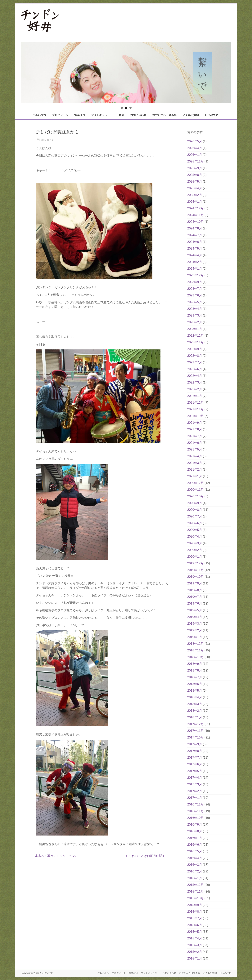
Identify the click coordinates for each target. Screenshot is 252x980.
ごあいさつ (39, 115)
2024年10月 (195, 222)
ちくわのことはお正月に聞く (147, 856)
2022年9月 (195, 349)
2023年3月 (195, 315)
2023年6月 (195, 295)
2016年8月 (195, 831)
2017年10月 (195, 737)
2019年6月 (195, 603)
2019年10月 (195, 577)
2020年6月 (195, 523)
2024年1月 (195, 269)
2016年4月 (195, 858)
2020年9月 (195, 503)
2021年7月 (195, 436)
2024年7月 (195, 235)
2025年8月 (195, 175)
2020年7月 (195, 516)
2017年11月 (195, 731)
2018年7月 (195, 677)
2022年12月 (195, 336)
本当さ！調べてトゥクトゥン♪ (54, 856)
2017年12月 (195, 724)
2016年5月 (195, 851)
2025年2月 (195, 195)
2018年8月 (195, 670)
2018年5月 (195, 691)
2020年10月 (195, 496)
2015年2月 (195, 952)
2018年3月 (195, 704)
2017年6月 (195, 764)
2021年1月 (195, 476)
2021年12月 (195, 403)
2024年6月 (195, 242)
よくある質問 (191, 115)
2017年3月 (195, 784)
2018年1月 (195, 717)
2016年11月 (195, 811)
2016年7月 (195, 838)
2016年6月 (195, 845)
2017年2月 (195, 791)
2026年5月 (195, 141)
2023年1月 (195, 329)
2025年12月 (195, 161)
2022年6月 (195, 369)
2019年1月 (195, 637)
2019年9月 (195, 583)
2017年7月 (195, 758)
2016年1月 (195, 878)
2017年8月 (195, 751)
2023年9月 (195, 282)
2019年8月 (195, 590)
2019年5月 (195, 610)
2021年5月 (195, 449)
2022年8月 (195, 356)
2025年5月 (195, 182)
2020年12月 (195, 483)
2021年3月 (195, 463)
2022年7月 (195, 362)
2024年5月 (195, 248)
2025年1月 (195, 202)
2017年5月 (195, 771)
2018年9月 (195, 664)
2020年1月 (195, 557)
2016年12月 (195, 804)
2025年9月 (195, 168)
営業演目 (80, 115)
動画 (121, 115)
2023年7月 (195, 289)
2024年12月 (195, 208)
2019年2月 (195, 630)
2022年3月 (195, 382)
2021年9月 (195, 423)
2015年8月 (195, 912)
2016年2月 (195, 871)
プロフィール (60, 115)
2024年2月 (195, 262)
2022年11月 (195, 342)
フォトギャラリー (102, 115)
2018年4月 (195, 697)
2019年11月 (195, 570)
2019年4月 (195, 617)
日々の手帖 (212, 115)
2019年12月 (195, 563)
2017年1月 (195, 798)
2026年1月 (195, 155)
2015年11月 (195, 891)
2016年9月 (195, 825)
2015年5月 (195, 932)
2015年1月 (195, 958)
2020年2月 (195, 550)
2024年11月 (195, 215)
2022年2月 (195, 389)
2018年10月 (195, 657)
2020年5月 (195, 530)
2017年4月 (195, 778)
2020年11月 (195, 490)
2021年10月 (195, 416)
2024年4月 (195, 255)
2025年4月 (195, 188)
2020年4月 (195, 537)
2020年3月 (195, 543)
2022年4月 (195, 376)
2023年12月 (195, 275)
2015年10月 (195, 898)
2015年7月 (195, 918)
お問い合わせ (138, 115)
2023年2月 (195, 322)
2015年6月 (195, 925)
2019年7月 (195, 597)
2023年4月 (195, 309)
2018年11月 (195, 650)
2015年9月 (195, 905)
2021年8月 (195, 429)
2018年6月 (195, 684)
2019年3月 (195, 624)
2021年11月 (195, 409)
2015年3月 (195, 945)
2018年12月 (195, 644)
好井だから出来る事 (164, 115)
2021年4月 (195, 456)
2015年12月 (195, 885)
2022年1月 (195, 396)
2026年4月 (195, 148)
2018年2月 (195, 711)
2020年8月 (195, 510)
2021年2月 (195, 470)
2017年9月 (195, 744)
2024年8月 (195, 228)
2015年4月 (195, 938)
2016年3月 (195, 865)
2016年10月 (195, 818)
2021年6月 (195, 443)
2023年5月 (195, 302)
